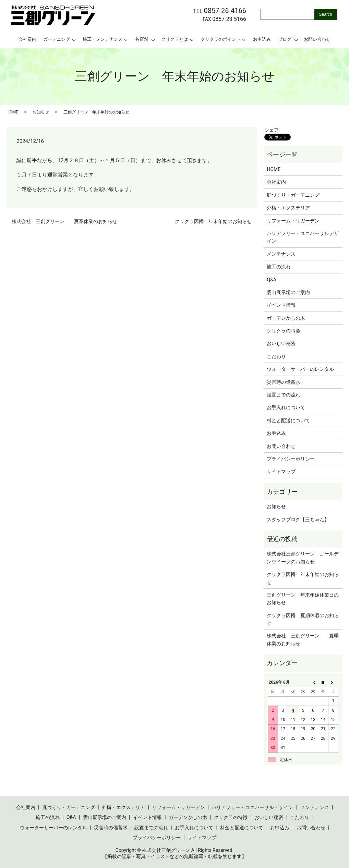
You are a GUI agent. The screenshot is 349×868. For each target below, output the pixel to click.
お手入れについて (286, 407)
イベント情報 (281, 305)
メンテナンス (281, 254)
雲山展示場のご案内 (288, 292)
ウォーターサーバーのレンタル (300, 369)
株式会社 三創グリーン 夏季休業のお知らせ (64, 221)
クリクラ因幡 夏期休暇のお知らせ (303, 619)
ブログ (285, 39)
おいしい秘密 (281, 343)
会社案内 (27, 39)
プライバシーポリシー (291, 459)
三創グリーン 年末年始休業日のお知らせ (303, 599)
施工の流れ (279, 267)
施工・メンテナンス (103, 39)
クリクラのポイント (221, 39)
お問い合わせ (317, 39)
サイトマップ (281, 472)
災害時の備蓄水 (284, 382)
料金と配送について (288, 420)
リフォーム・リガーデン (293, 221)
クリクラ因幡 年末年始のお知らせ (213, 221)
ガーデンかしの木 (286, 318)
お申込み (262, 39)
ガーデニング (57, 39)
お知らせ (41, 112)
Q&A (271, 280)
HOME (12, 112)
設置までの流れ (284, 395)
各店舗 (142, 39)
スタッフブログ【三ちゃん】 (298, 519)
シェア (272, 130)
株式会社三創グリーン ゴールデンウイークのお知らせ (303, 558)
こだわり (276, 356)
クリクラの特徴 (284, 331)
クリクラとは (174, 39)
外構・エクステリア (288, 208)
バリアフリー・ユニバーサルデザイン (303, 237)
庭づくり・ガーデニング (293, 195)
